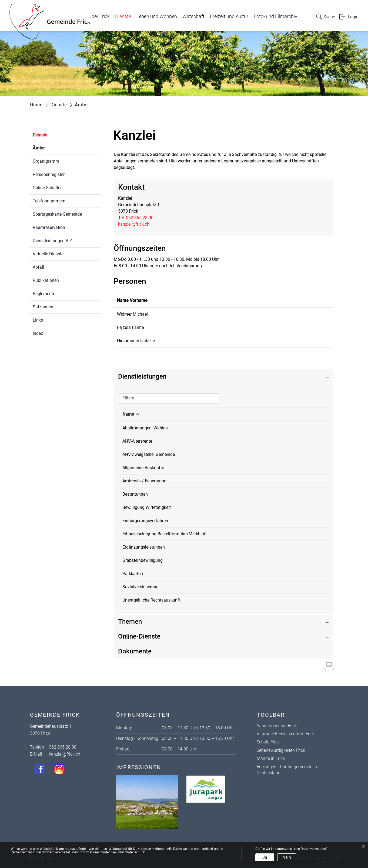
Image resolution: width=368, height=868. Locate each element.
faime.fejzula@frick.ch (285, 327)
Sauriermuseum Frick (277, 726)
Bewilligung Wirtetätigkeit (147, 507)
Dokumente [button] (135, 651)
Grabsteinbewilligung (143, 560)
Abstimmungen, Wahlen (145, 428)
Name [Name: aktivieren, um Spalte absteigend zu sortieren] (128, 414)
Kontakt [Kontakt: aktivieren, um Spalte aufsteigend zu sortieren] (271, 300)
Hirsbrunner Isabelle (136, 341)
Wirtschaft (193, 16)
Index (38, 333)
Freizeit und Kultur (229, 16)
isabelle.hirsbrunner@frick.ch (291, 341)
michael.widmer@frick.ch (288, 314)
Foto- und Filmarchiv (275, 16)
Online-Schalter (47, 188)
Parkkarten (133, 574)
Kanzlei (248, 428)
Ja (265, 857)
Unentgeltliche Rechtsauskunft (151, 600)
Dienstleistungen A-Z (52, 241)
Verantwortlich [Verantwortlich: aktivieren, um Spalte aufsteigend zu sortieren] (255, 414)
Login (353, 17)
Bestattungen (135, 494)
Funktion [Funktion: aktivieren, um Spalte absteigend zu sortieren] (178, 300)
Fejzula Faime (130, 327)
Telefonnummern (49, 201)
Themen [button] (130, 622)
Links (38, 320)
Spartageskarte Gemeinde (57, 214)
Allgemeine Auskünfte (143, 468)
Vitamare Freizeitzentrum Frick (286, 734)
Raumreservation (49, 227)
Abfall (38, 267)
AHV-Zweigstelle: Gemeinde (149, 454)
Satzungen (43, 307)
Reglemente (44, 294)
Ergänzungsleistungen (144, 547)
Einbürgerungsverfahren (145, 521)
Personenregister (49, 174)
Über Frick (99, 16)
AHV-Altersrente (137, 441)
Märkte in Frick (271, 758)
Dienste (123, 16)
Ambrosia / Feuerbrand (144, 481)
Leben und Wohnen (157, 16)
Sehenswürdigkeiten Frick (281, 750)
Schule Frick (268, 742)
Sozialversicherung (140, 587)
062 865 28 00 (140, 218)
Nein (287, 857)
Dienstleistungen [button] (142, 376)
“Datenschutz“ (135, 852)
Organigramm (46, 161)
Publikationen (46, 280)
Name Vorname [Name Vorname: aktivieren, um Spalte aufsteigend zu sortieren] (132, 300)
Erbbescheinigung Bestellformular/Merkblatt (165, 534)
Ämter (52, 147)
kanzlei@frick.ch (134, 224)
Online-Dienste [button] (139, 636)
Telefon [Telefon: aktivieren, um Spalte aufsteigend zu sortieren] (294, 414)
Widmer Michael (132, 314)
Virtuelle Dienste (48, 254)
